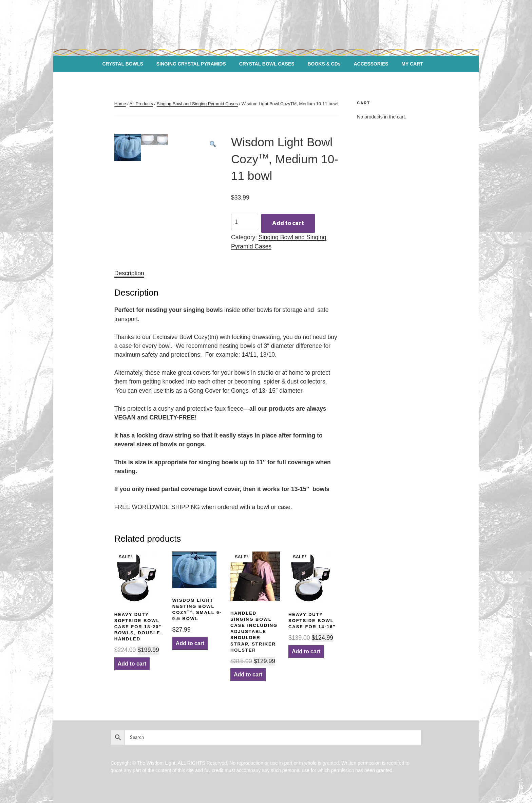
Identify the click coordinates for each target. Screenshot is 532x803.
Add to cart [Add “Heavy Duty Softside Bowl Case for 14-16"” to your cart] (306, 651)
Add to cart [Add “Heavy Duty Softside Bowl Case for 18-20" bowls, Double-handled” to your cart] (132, 664)
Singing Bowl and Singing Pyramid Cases (197, 104)
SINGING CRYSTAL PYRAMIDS (191, 64)
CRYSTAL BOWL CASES (267, 64)
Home (120, 104)
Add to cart (288, 223)
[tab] (129, 273)
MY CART (412, 64)
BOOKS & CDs (324, 64)
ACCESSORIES (371, 64)
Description (129, 273)
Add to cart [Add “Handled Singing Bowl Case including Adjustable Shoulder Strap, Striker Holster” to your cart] (248, 675)
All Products (141, 104)
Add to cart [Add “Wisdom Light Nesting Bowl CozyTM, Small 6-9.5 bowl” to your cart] (190, 643)
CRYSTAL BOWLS (122, 64)
